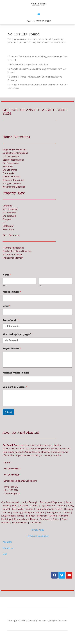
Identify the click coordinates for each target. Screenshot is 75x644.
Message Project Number (16, 373)
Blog (5, 554)
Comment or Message (15, 387)
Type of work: (11, 320)
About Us (7, 542)
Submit (8, 412)
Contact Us (8, 548)
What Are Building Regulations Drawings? (28, 65)
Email (7, 306)
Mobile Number (12, 292)
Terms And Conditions (37, 536)
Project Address (12, 348)
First (5, 285)
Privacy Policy (38, 530)
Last (41, 285)
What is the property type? (18, 334)
